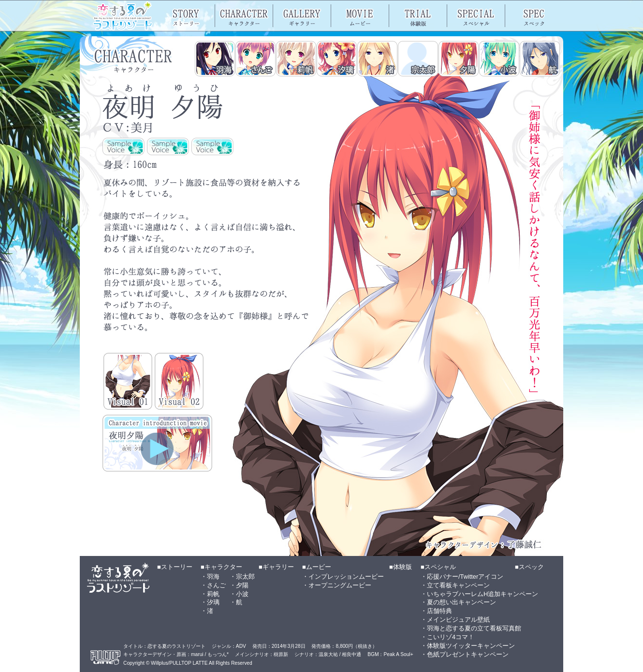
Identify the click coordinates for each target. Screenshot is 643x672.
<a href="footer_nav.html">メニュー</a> (321, 614)
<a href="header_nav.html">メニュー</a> (321, 16)
